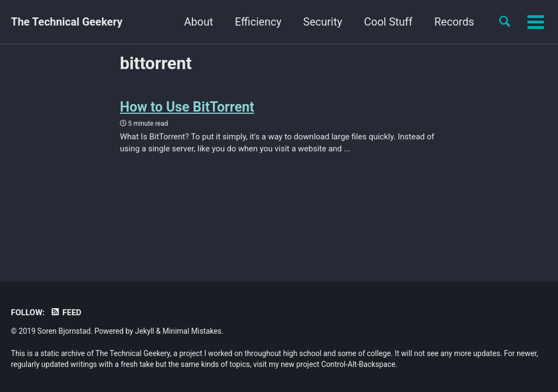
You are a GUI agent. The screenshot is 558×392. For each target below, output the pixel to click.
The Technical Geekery (67, 22)
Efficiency (258, 22)
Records (454, 22)
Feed (66, 313)
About (199, 22)
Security (323, 22)
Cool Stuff (388, 22)
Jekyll (145, 331)
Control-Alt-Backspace (359, 364)
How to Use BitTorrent (187, 107)
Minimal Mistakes (192, 331)
